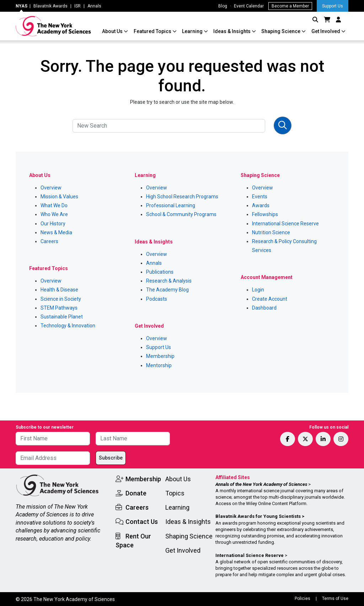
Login (258, 290)
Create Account (270, 299)
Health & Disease (59, 290)
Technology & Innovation (68, 326)
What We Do (54, 205)
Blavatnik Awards (50, 6)
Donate (136, 493)
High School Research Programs (182, 197)
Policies (303, 599)
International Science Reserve (285, 224)
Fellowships (265, 214)
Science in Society (61, 299)
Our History (53, 224)
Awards (261, 205)
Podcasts (157, 299)
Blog (223, 6)
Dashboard (264, 308)
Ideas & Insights (232, 31)
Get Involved (326, 31)
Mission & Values (59, 197)
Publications (160, 272)
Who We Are (54, 214)
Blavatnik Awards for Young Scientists (258, 516)
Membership (160, 356)
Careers (49, 241)
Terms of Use (335, 599)
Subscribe (111, 458)
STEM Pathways (59, 308)
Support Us (333, 6)
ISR (77, 6)
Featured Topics (153, 31)
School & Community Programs (181, 214)
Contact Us (142, 522)
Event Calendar (249, 6)
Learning (193, 31)
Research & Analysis (169, 281)
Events (260, 197)
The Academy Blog (167, 290)
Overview (51, 188)
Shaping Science (281, 31)
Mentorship (159, 365)
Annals (94, 6)
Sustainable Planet (62, 317)
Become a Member (290, 6)
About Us (113, 31)
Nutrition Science (271, 232)
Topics (175, 493)
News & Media (56, 232)
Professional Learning (171, 205)
